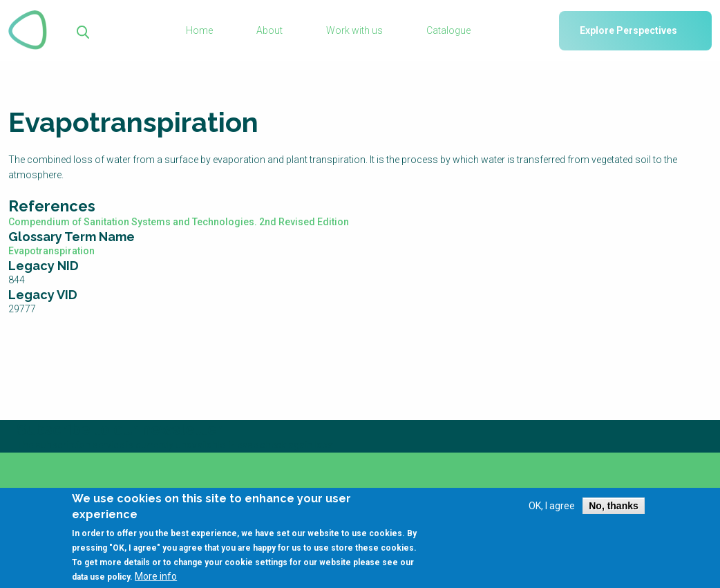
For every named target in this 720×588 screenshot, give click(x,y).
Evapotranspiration (51, 251)
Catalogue (448, 30)
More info (156, 582)
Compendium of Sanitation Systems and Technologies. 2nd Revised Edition (179, 222)
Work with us (354, 30)
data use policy (101, 582)
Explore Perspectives (628, 30)
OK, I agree (552, 512)
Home (199, 30)
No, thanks (614, 512)
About (269, 30)
